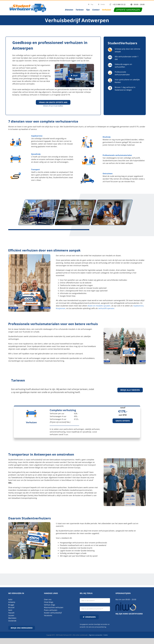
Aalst (10, 599)
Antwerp (12, 602)
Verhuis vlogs (50, 605)
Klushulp (107, 137)
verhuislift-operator (106, 308)
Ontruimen (108, 173)
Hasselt (11, 613)
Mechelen (12, 618)
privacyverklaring (100, 627)
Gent (10, 610)
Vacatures (48, 615)
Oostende (12, 621)
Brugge (11, 605)
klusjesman (61, 308)
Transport (35, 169)
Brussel (11, 607)
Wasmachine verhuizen (54, 607)
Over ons (48, 599)
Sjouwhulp (36, 154)
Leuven (11, 615)
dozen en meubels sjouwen (99, 306)
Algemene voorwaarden (96, 635)
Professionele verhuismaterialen (117, 155)
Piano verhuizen (51, 610)
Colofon (106, 635)
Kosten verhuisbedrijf (53, 613)
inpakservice (138, 306)
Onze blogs (49, 602)
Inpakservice (37, 136)
